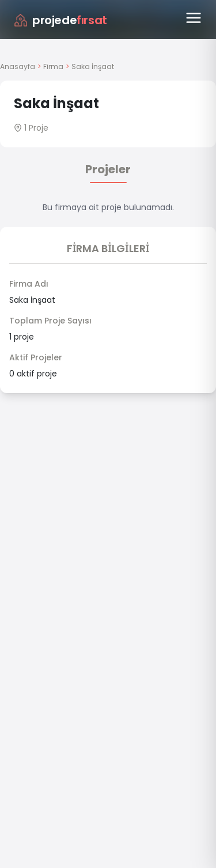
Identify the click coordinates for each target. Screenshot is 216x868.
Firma (53, 66)
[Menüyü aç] (194, 18)
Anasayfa (18, 66)
